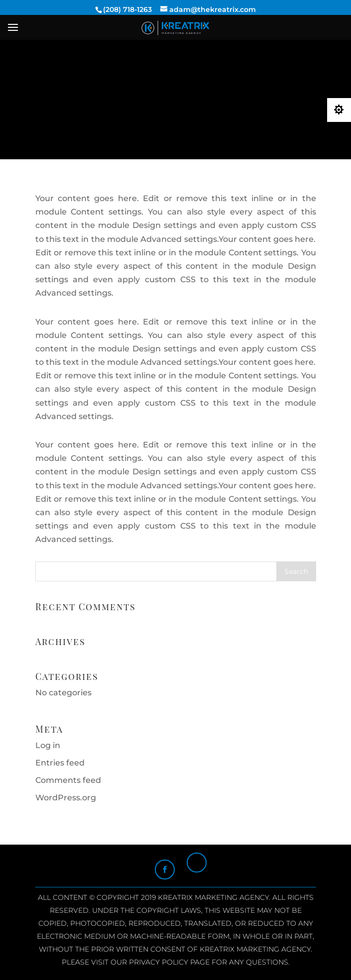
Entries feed (60, 763)
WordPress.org (66, 798)
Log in (48, 745)
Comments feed (68, 780)
